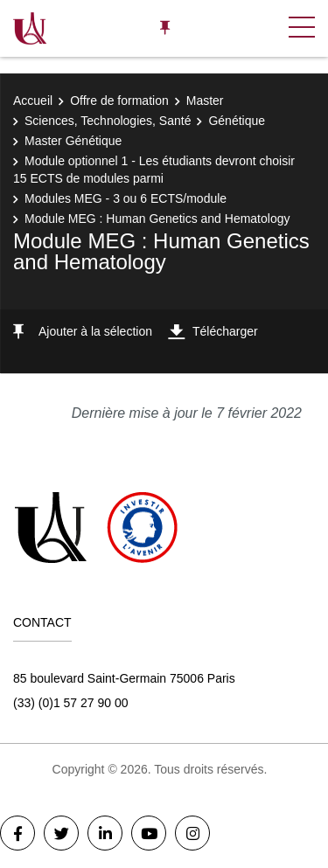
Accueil (33, 101)
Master (205, 101)
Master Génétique (73, 141)
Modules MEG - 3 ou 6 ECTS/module (126, 198)
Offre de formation (119, 101)
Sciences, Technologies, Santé (108, 121)
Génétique (237, 121)
